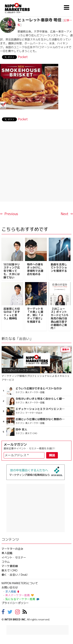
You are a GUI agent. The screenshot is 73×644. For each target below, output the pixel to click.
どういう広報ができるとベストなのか (39, 388)
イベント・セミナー (14, 557)
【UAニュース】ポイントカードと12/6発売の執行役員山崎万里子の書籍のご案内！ (59, 318)
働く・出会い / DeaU (14, 575)
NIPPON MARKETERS (21, 8)
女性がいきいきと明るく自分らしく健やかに (41, 399)
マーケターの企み (12, 549)
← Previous (9, 214)
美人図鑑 (7, 553)
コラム (6, 562)
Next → (67, 214)
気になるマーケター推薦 (22, 599)
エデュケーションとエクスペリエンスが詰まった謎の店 (41, 409)
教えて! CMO (10, 570)
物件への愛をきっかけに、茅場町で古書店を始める (35, 269)
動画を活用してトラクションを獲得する (59, 268)
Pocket (23, 57)
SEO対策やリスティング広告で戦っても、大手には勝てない (12, 271)
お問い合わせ (10, 587)
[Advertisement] (36, 165)
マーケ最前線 (10, 566)
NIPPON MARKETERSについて (20, 583)
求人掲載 (12, 591)
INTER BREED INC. (15, 619)
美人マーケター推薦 (20, 595)
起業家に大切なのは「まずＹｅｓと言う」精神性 (12, 313)
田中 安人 (21, 429)
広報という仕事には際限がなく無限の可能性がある (41, 419)
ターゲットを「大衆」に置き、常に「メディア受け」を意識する (35, 315)
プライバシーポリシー (15, 603)
